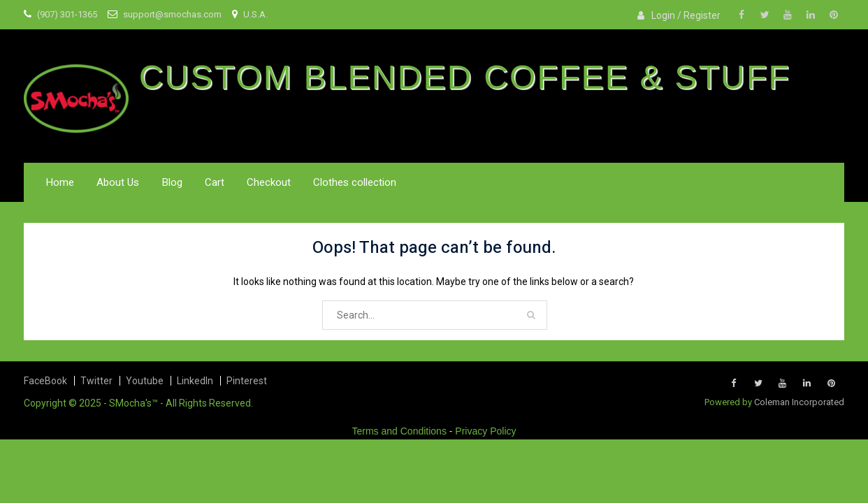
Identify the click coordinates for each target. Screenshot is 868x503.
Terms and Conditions (399, 431)
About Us (118, 182)
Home (60, 182)
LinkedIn (195, 381)
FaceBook (45, 381)
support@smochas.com (172, 14)
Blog (172, 182)
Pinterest (247, 381)
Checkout (269, 182)
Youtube (145, 381)
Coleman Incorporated (799, 402)
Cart (215, 182)
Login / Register (686, 15)
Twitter (96, 381)
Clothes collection (355, 182)
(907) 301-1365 (67, 14)
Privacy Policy (485, 431)
